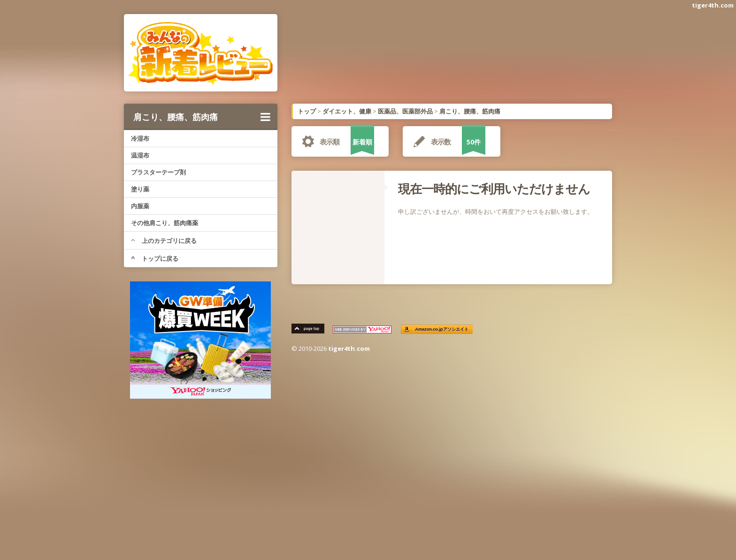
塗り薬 (140, 189)
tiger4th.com (713, 5)
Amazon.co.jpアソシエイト (442, 329)
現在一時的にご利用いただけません (494, 189)
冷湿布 (140, 138)
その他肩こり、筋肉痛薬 (165, 223)
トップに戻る (155, 258)
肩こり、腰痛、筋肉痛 (202, 117)
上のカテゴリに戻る (164, 241)
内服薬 (140, 206)
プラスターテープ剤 (158, 172)
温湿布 (140, 155)
